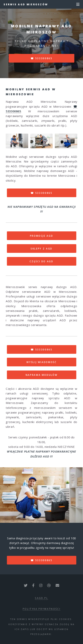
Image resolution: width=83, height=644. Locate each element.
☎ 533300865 (41, 58)
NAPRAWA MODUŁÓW (42, 375)
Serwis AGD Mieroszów (26, 4)
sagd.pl (41, 598)
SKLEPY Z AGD (41, 249)
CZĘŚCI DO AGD (41, 261)
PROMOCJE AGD (42, 236)
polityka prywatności (42, 609)
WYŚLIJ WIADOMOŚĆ (41, 362)
